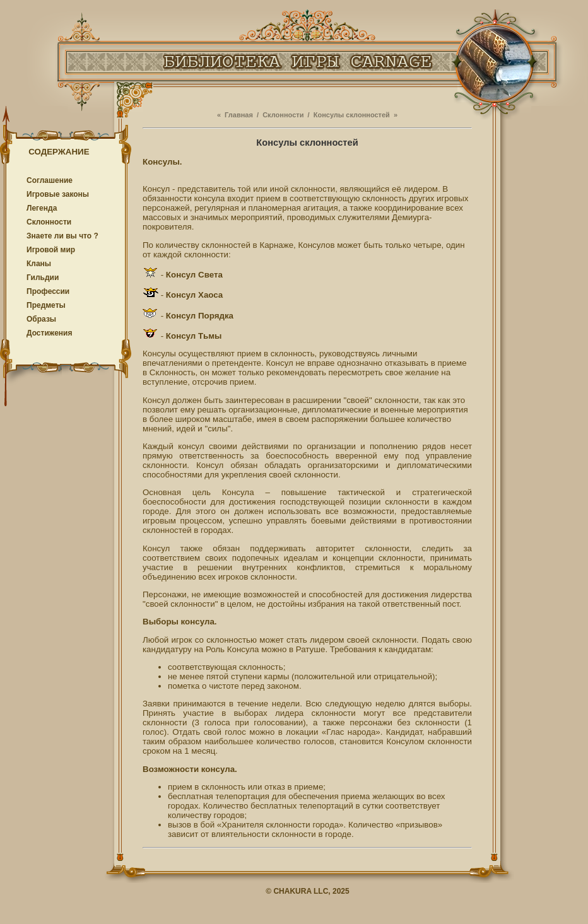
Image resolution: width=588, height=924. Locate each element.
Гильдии (43, 278)
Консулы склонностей (352, 115)
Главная (239, 115)
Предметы (46, 305)
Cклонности (49, 222)
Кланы (39, 264)
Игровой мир (51, 250)
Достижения (49, 333)
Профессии (48, 291)
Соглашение (50, 180)
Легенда (42, 208)
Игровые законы (58, 194)
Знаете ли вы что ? (62, 236)
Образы (41, 319)
